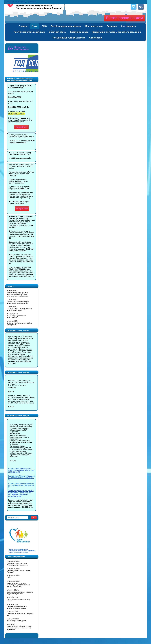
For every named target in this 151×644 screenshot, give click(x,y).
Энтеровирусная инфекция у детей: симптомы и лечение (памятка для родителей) (19, 628)
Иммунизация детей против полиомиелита (16, 317)
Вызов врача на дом (124, 18)
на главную (10, 2)
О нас (35, 26)
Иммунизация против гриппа (17, 621)
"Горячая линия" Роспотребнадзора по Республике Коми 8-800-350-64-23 (21, 478)
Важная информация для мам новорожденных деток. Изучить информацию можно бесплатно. (18, 294)
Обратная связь (57, 32)
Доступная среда (79, 32)
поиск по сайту (21, 2)
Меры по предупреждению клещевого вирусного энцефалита (20, 593)
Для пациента (128, 26)
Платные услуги (94, 26)
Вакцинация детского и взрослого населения (117, 32)
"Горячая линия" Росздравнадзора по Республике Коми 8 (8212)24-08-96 (21, 485)
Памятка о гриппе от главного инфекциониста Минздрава (17, 607)
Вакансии (112, 26)
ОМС (44, 26)
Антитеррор (95, 38)
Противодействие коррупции (29, 32)
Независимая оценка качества (69, 38)
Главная (23, 26)
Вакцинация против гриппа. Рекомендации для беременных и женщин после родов (19, 585)
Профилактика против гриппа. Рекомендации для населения (17, 564)
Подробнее (21, 127)
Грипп (9, 578)
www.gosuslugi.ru (16, 114)
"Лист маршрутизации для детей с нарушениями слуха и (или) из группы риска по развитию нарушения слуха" (21, 493)
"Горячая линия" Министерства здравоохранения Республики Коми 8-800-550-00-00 (21, 470)
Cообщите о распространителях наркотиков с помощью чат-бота (18, 302)
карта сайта (32, 2)
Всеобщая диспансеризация (66, 26)
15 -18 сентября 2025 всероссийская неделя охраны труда (19, 309)
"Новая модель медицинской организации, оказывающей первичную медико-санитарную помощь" (22, 551)
